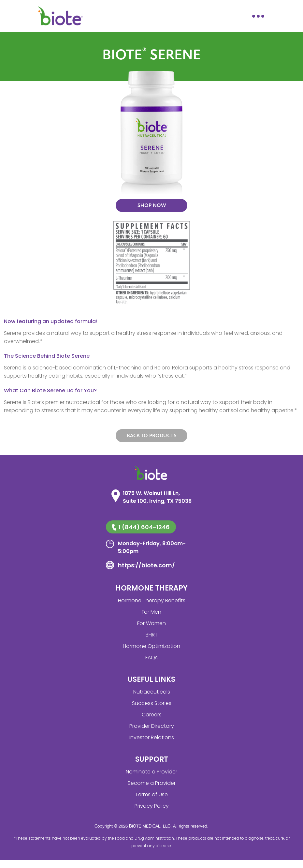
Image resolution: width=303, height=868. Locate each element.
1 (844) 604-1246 (141, 527)
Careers (152, 715)
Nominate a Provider (151, 772)
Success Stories (152, 703)
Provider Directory (152, 726)
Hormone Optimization (151, 646)
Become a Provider (152, 783)
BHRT (152, 635)
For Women (151, 623)
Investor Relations (152, 737)
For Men (151, 612)
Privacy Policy (152, 806)
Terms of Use (151, 794)
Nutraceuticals (152, 692)
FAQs (151, 658)
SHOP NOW (152, 205)
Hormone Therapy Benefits (152, 600)
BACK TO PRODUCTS (152, 436)
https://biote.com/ (146, 565)
